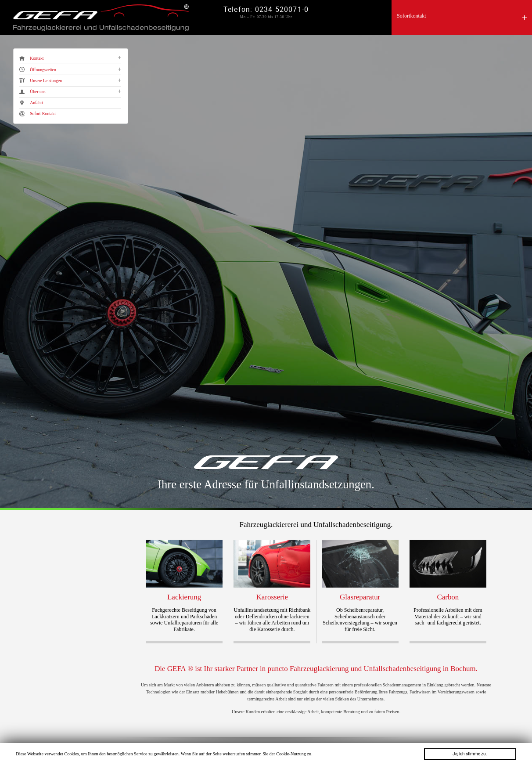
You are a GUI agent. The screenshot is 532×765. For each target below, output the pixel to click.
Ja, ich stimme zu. (470, 754)
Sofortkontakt (412, 16)
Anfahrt (31, 103)
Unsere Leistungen (41, 80)
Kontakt (31, 58)
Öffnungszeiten (38, 69)
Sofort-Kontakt (38, 114)
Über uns (32, 92)
